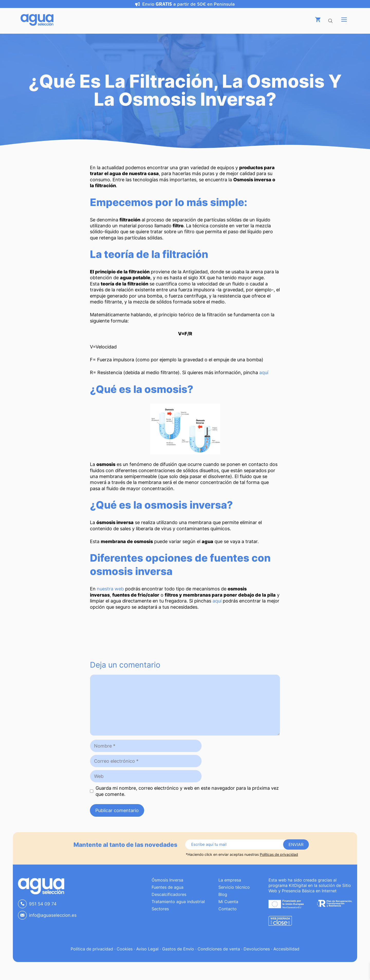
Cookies (125, 949)
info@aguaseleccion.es (53, 915)
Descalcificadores (169, 894)
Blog (223, 894)
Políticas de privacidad (279, 854)
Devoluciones (257, 949)
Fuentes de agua (168, 887)
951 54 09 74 (43, 904)
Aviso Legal (147, 949)
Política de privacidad (92, 949)
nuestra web (110, 589)
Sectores (160, 909)
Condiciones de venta (219, 949)
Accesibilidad (286, 949)
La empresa (230, 880)
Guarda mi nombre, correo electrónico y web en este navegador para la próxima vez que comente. (187, 791)
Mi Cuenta (228, 902)
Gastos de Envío (178, 949)
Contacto (228, 909)
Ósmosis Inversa (167, 880)
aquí (264, 372)
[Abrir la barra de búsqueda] (331, 20)
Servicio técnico (234, 887)
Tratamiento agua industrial (178, 902)
